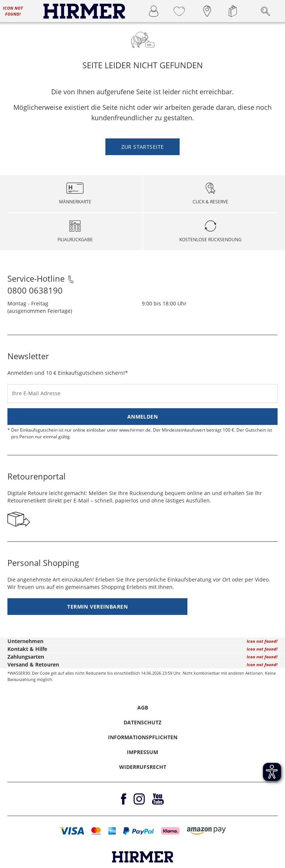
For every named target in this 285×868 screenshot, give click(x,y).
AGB (143, 707)
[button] (72, 831)
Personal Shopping (43, 563)
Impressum (142, 752)
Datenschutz (142, 722)
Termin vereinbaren (97, 607)
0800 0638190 (35, 290)
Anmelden (142, 417)
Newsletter (28, 356)
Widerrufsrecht (143, 767)
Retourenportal (37, 476)
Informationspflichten (143, 737)
